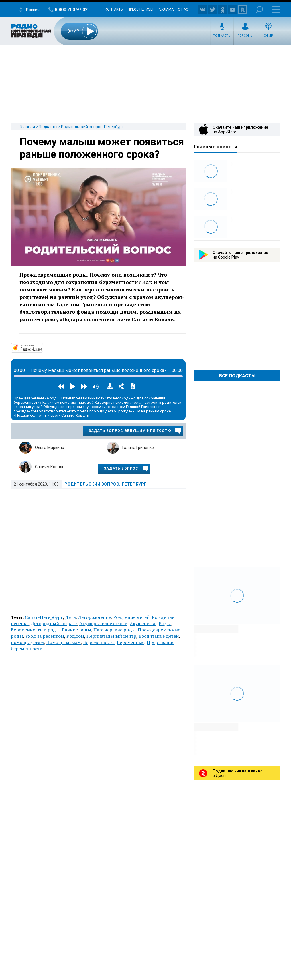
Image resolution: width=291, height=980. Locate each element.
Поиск (259, 10)
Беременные (131, 642)
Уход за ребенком (45, 636)
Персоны (245, 36)
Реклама (166, 9)
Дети (71, 617)
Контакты (114, 9)
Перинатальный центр (111, 636)
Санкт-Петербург (44, 617)
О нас (183, 9)
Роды (165, 623)
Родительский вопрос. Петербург (92, 127)
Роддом (75, 636)
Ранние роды (76, 630)
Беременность (99, 642)
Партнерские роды (114, 630)
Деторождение (95, 617)
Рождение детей (131, 617)
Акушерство (143, 623)
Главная (27, 127)
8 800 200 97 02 (71, 10)
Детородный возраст (54, 623)
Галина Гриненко (138, 448)
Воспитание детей (159, 636)
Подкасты (222, 36)
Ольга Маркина (50, 448)
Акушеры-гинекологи (103, 623)
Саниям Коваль (50, 467)
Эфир (269, 36)
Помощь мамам (63, 642)
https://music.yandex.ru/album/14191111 (42, 347)
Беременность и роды (35, 630)
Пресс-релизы (140, 9)
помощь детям (27, 642)
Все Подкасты (237, 376)
